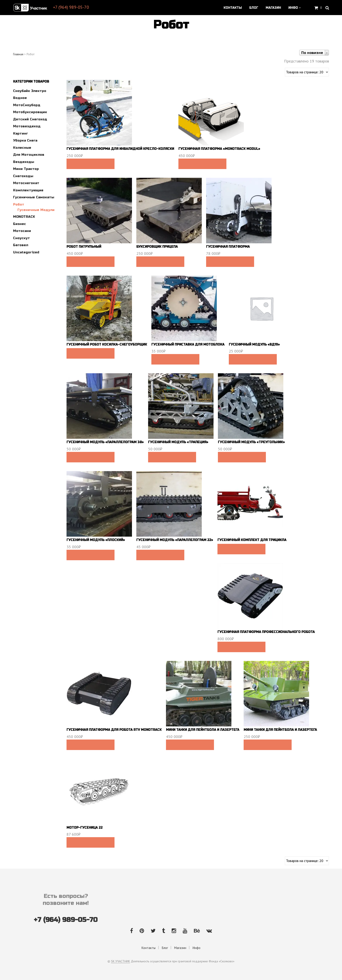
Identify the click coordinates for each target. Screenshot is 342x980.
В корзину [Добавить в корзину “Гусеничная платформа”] (230, 262)
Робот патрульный (84, 247)
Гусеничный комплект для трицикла (252, 540)
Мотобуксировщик (30, 112)
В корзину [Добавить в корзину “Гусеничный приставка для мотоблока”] (175, 359)
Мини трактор (26, 169)
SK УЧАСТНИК (121, 961)
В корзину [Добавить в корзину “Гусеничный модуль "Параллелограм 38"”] (90, 457)
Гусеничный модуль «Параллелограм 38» (105, 442)
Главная (18, 54)
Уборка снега (25, 140)
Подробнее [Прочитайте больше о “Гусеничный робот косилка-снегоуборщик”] (90, 353)
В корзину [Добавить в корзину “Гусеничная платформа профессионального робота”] (241, 647)
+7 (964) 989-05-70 (71, 7)
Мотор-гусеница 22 (85, 828)
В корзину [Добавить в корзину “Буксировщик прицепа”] (160, 262)
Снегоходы (23, 176)
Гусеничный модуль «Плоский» (96, 540)
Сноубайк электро (30, 91)
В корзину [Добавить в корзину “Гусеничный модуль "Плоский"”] (90, 555)
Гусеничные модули (36, 210)
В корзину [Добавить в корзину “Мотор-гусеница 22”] (90, 842)
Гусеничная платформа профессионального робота (266, 632)
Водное (20, 98)
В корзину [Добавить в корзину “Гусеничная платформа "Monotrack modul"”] (202, 164)
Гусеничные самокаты (34, 197)
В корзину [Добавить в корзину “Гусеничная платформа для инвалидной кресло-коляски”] (90, 164)
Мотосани (22, 231)
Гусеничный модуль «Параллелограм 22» (175, 540)
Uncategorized (26, 252)
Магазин (273, 8)
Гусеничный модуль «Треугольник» (251, 442)
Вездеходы (24, 162)
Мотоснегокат (26, 183)
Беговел (21, 245)
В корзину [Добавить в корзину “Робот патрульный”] (90, 262)
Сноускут (21, 238)
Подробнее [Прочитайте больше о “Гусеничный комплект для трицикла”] (241, 549)
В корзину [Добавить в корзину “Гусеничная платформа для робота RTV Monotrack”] (90, 745)
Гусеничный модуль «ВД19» (254, 345)
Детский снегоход (30, 119)
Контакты (233, 8)
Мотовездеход (27, 126)
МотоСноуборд (27, 105)
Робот (19, 204)
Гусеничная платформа (228, 247)
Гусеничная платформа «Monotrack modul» (219, 149)
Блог (254, 8)
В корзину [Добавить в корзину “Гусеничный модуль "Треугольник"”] (242, 457)
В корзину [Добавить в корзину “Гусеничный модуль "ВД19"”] (253, 359)
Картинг (21, 133)
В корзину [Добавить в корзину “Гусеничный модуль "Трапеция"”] (172, 457)
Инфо (293, 8)
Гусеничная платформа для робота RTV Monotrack (114, 730)
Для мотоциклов (29, 155)
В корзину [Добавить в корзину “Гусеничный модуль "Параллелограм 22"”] (160, 555)
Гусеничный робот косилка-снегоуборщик (107, 345)
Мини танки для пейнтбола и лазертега (203, 730)
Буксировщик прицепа (157, 247)
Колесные (22, 148)
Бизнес (20, 224)
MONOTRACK (24, 217)
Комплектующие (28, 190)
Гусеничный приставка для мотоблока (188, 345)
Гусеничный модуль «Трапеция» (178, 442)
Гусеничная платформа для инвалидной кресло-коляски (120, 149)
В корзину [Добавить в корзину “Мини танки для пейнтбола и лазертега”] (190, 745)
